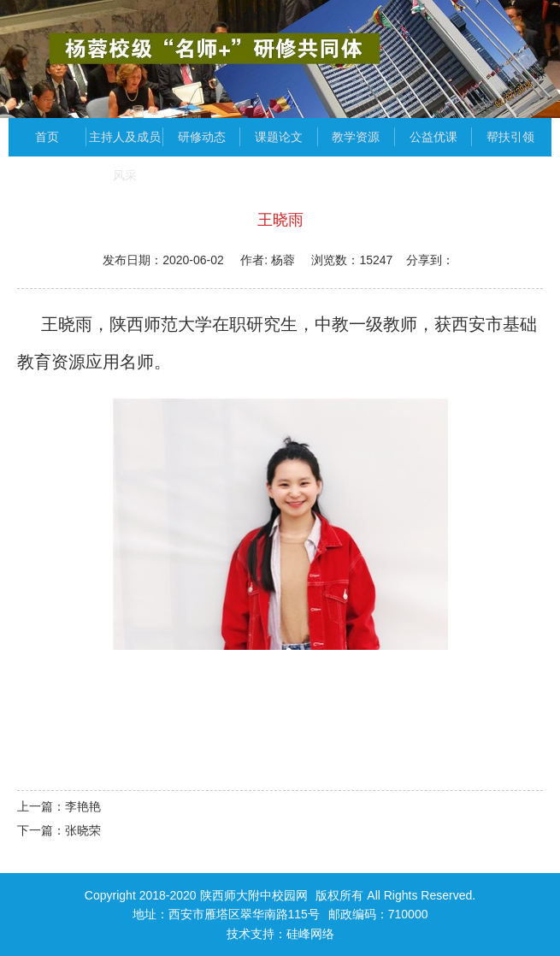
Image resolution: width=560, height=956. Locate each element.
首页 (47, 137)
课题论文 (279, 137)
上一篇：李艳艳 (59, 806)
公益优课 (433, 137)
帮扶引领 (510, 137)
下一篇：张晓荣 (59, 830)
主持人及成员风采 (125, 143)
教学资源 (356, 137)
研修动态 (202, 137)
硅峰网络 (310, 934)
